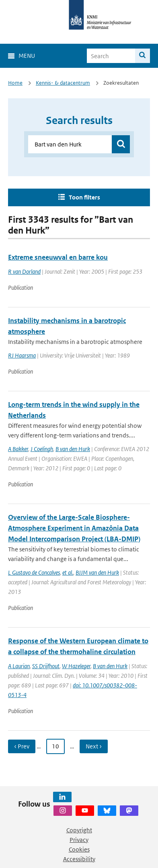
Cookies (79, 849)
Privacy (79, 840)
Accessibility (79, 859)
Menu (27, 56)
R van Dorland (24, 271)
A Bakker (18, 449)
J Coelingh (42, 449)
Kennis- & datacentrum (63, 83)
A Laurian (19, 666)
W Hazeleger (76, 666)
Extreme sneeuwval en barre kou (58, 257)
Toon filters (84, 197)
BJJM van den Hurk (97, 572)
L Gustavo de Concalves (34, 572)
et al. (68, 572)
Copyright (79, 830)
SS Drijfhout (46, 666)
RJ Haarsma (22, 355)
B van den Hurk (73, 449)
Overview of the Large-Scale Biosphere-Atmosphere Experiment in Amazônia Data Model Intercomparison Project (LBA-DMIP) (74, 528)
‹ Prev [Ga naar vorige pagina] (22, 746)
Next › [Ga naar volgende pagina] (94, 746)
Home (15, 83)
